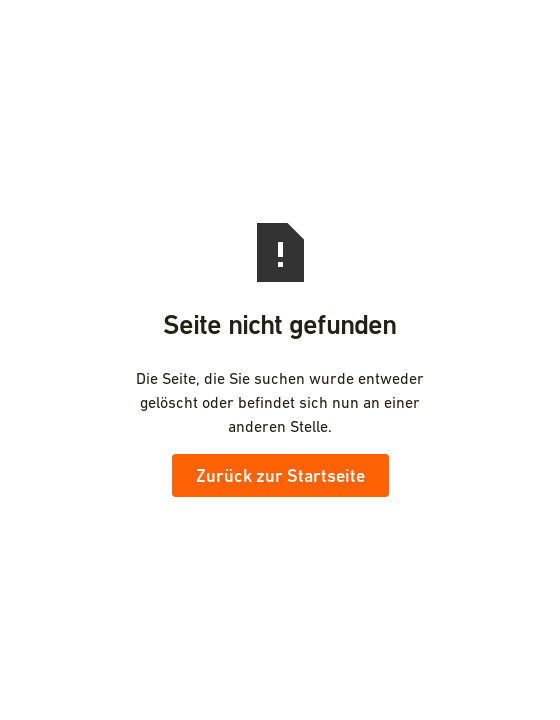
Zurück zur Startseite (280, 475)
